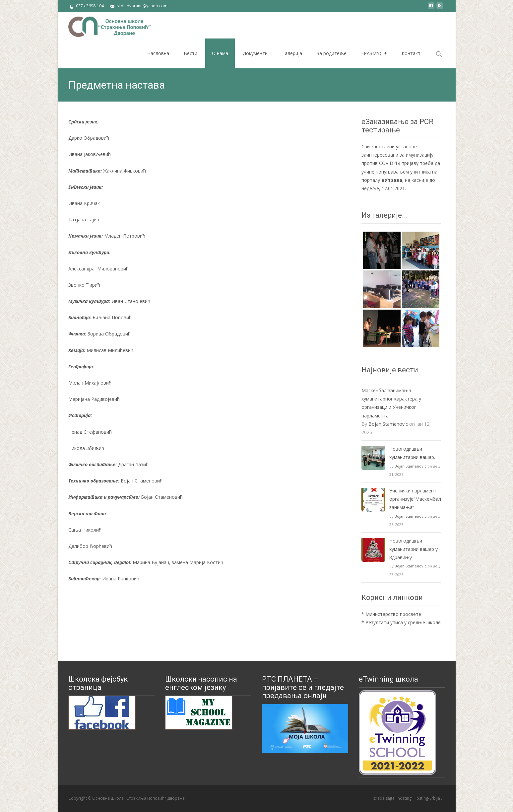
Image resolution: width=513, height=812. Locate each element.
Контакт (411, 53)
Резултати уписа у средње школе (403, 622)
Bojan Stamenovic (388, 424)
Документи (255, 53)
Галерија (292, 53)
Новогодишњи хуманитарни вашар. (412, 453)
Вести (191, 53)
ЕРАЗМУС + (374, 53)
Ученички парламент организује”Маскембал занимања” (415, 499)
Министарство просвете (393, 614)
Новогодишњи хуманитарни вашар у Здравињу (414, 549)
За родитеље (332, 53)
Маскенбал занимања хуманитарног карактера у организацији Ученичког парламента (391, 403)
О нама (220, 53)
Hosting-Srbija (427, 798)
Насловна (158, 53)
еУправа (392, 180)
